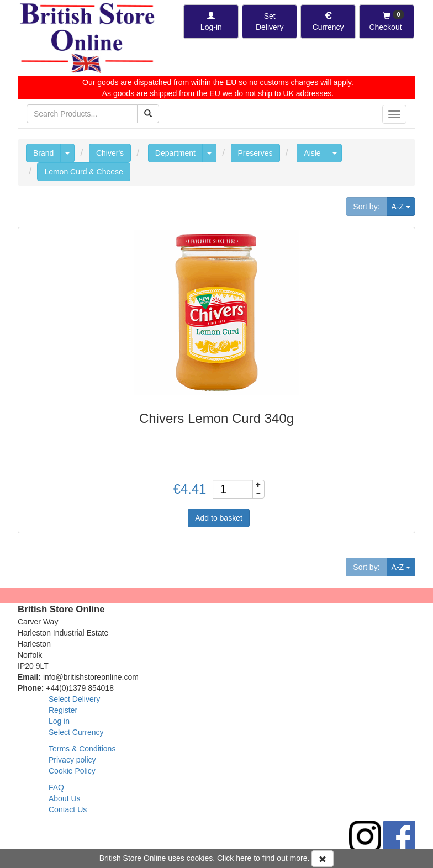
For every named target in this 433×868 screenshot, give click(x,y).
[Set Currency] (328, 22)
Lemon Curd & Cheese (83, 172)
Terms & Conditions (82, 749)
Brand (43, 153)
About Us (65, 798)
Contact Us (68, 809)
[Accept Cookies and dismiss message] (323, 859)
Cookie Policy (72, 771)
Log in (59, 721)
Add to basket (219, 518)
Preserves (255, 153)
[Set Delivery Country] (270, 22)
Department (175, 153)
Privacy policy (72, 760)
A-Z (403, 206)
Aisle (312, 153)
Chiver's (110, 153)
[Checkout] (387, 22)
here (244, 858)
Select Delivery (74, 699)
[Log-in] (211, 22)
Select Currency (76, 732)
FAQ (56, 787)
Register (63, 710)
